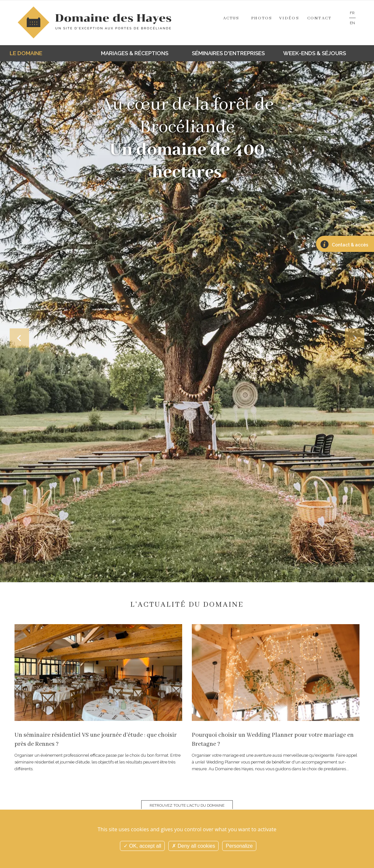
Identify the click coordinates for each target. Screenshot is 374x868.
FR (352, 13)
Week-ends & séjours (315, 53)
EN (352, 23)
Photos (262, 18)
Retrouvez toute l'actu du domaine (187, 805)
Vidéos (289, 18)
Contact (319, 18)
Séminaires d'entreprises (228, 53)
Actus (231, 18)
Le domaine (26, 53)
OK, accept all (142, 846)
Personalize (239, 846)
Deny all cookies (193, 846)
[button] (19, 338)
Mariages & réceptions (135, 53)
